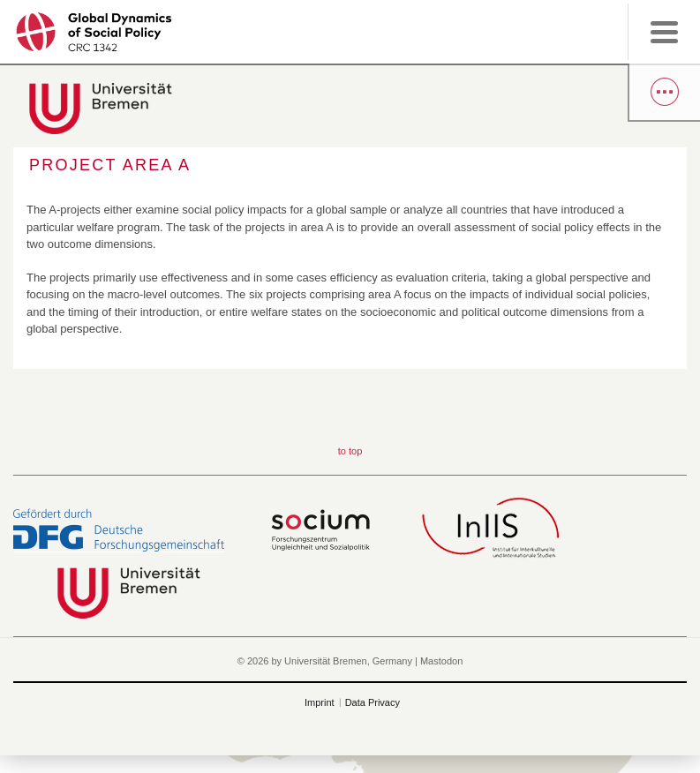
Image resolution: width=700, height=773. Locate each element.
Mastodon (441, 661)
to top (350, 451)
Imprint (320, 702)
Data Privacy (373, 702)
